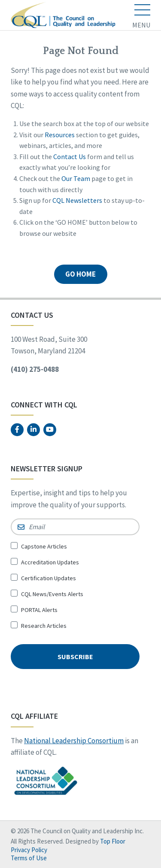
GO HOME (80, 274)
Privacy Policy (29, 850)
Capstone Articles (44, 546)
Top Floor (113, 841)
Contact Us (70, 157)
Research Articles (44, 626)
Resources (60, 135)
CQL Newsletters (77, 200)
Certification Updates (49, 578)
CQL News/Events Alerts (52, 594)
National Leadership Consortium (74, 741)
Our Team (76, 178)
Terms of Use (29, 858)
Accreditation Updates (50, 562)
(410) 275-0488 (35, 369)
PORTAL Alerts (39, 610)
